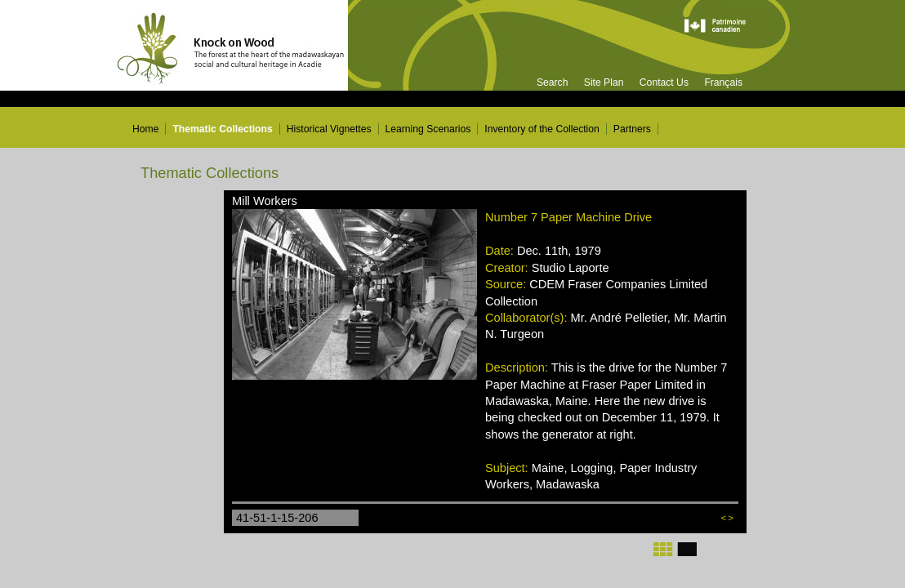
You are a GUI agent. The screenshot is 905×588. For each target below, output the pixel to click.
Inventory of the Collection (542, 129)
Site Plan (604, 82)
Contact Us (664, 82)
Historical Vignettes (329, 129)
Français (723, 82)
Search (553, 82)
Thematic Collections (222, 129)
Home (145, 129)
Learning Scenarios (428, 129)
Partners (632, 129)
